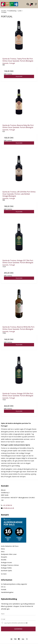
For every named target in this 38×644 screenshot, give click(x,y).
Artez (3, 552)
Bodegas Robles (6, 568)
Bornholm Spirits (6, 571)
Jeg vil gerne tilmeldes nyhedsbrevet (18, 623)
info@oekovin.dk (9, 508)
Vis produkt (19, 76)
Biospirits (4, 557)
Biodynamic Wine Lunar (9, 554)
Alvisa (3, 549)
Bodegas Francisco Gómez (10, 565)
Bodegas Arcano (6, 562)
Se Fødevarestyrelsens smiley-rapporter (14, 584)
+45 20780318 (6, 505)
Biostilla (4, 560)
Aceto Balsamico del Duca (10, 546)
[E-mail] (18, 619)
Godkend (18, 629)
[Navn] (18, 614)
